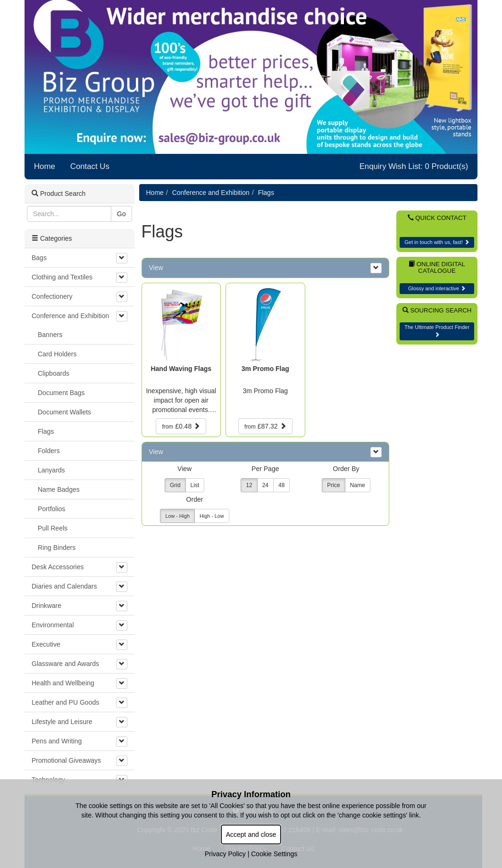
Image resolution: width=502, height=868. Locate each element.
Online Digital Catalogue (437, 268)
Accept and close (251, 834)
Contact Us (90, 166)
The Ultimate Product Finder (437, 331)
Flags (266, 193)
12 (249, 485)
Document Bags (61, 393)
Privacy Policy (225, 854)
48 (281, 485)
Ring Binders (57, 548)
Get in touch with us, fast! (437, 242)
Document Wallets (64, 412)
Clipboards (54, 373)
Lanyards (51, 470)
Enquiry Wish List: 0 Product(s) (414, 166)
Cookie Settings (274, 854)
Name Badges (59, 489)
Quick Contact (437, 218)
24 (265, 485)
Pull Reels (53, 528)
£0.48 (181, 426)
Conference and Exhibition (211, 193)
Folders (49, 451)
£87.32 (265, 426)
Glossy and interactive (437, 288)
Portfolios (51, 509)
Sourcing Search (437, 310)
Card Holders (57, 354)
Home (45, 166)
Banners (50, 335)
